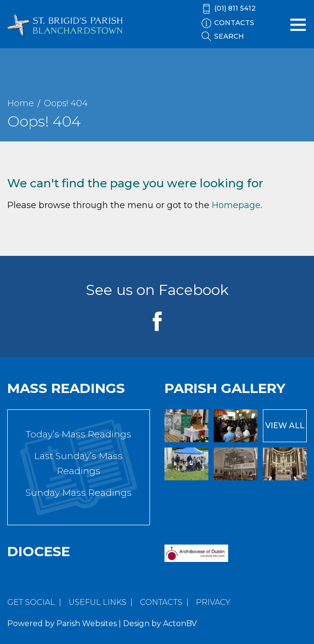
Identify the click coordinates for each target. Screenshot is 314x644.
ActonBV (180, 623)
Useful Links (97, 602)
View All (285, 426)
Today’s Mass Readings (78, 434)
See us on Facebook (157, 290)
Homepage (236, 205)
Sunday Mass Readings (79, 493)
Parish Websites (87, 623)
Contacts (161, 602)
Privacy (213, 602)
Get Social (31, 602)
